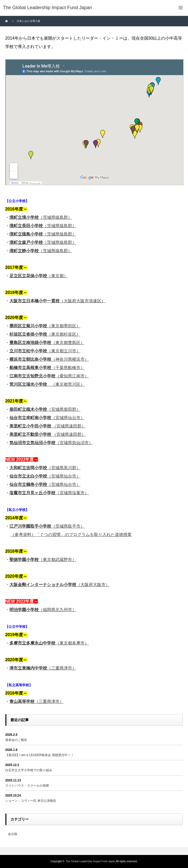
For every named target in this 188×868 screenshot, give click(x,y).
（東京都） (39, 276)
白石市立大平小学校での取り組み (29, 770)
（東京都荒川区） (47, 384)
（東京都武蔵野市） (43, 560)
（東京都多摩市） (49, 643)
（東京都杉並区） (45, 334)
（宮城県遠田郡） (48, 426)
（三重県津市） (43, 668)
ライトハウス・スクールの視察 (27, 786)
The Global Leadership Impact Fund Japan (91, 861)
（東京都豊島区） (47, 343)
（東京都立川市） (45, 351)
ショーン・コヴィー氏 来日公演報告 (31, 801)
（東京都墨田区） (45, 326)
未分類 (13, 834)
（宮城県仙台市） (47, 418)
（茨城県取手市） (47, 526)
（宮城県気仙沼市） (51, 443)
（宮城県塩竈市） (49, 493)
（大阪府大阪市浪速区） (57, 301)
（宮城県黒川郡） (45, 468)
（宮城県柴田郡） (45, 409)
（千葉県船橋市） (47, 368)
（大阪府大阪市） (60, 585)
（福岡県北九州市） (43, 610)
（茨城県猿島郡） (41, 217)
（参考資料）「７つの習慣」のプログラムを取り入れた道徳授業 (71, 535)
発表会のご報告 (16, 740)
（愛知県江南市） (49, 376)
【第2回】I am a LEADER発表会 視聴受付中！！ (40, 755)
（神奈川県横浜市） (49, 359)
